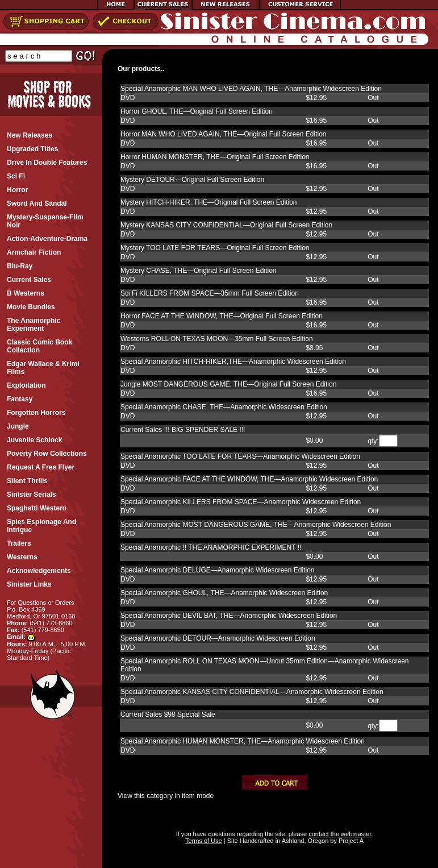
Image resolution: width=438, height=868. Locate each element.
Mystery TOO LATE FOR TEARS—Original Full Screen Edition (215, 248)
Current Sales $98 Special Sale (168, 715)
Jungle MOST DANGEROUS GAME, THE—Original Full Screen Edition (228, 384)
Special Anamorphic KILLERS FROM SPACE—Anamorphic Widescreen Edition (241, 502)
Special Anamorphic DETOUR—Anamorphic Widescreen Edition (218, 638)
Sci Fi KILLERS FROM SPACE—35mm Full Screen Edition (210, 293)
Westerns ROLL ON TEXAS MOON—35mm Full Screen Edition (217, 339)
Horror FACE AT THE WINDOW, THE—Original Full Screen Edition (222, 316)
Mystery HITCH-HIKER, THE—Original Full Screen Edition (209, 202)
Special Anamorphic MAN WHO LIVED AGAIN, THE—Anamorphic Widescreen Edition (251, 89)
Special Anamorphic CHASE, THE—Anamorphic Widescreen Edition (224, 407)
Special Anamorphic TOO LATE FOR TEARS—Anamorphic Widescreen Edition (240, 456)
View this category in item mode (166, 796)
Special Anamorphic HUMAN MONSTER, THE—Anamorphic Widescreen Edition (243, 741)
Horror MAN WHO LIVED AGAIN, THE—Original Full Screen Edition (224, 134)
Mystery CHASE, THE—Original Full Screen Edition (199, 271)
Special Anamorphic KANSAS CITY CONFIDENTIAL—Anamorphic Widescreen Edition (252, 692)
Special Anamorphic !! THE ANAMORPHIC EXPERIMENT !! (211, 547)
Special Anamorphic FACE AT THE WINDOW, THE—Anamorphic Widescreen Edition (249, 479)
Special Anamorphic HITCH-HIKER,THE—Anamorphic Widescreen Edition (233, 362)
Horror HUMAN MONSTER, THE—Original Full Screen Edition (215, 157)
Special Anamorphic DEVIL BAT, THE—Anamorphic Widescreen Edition (229, 616)
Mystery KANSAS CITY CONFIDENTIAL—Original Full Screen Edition (226, 225)
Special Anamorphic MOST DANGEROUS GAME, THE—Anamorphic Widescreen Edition (256, 525)
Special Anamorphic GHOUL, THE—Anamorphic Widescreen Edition (224, 593)
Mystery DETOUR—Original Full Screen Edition (192, 180)
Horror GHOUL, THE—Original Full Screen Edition (197, 111)
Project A (350, 841)
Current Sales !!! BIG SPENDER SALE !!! (183, 430)
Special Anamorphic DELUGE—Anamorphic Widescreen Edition (218, 570)
